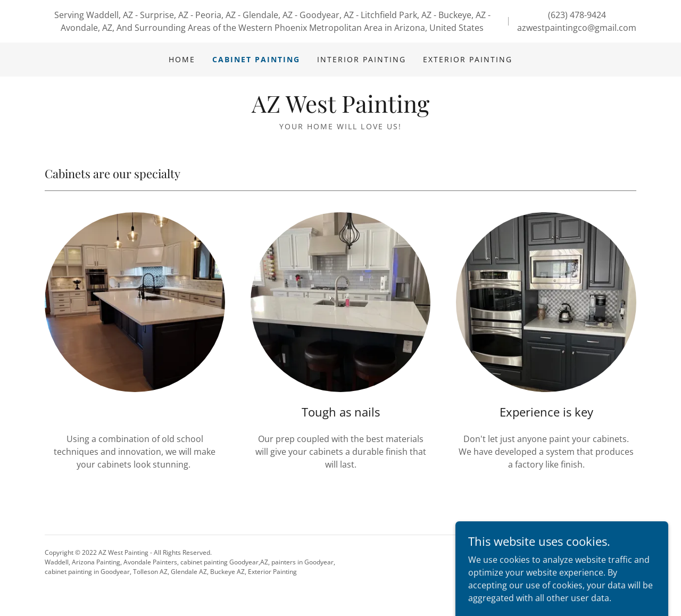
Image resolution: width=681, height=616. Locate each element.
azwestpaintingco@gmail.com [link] (577, 28)
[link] (340, 110)
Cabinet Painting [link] (256, 59)
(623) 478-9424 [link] (577, 15)
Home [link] (182, 59)
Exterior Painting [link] (468, 59)
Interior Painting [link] (362, 59)
